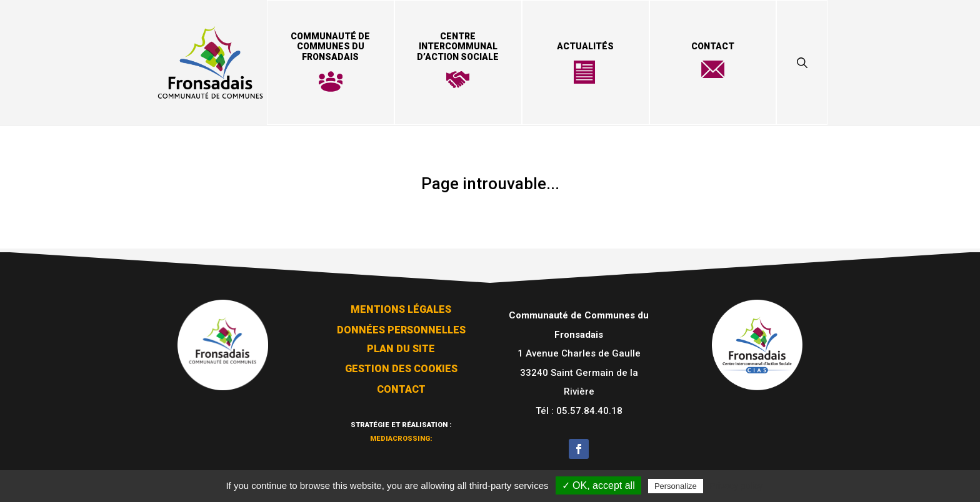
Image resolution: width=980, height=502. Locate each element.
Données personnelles (401, 326)
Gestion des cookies (401, 365)
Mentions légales (401, 306)
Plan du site (401, 345)
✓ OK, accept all (598, 485)
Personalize (676, 486)
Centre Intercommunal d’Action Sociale (458, 47)
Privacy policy (736, 486)
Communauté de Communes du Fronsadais (330, 47)
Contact (713, 46)
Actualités (585, 46)
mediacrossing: (401, 433)
